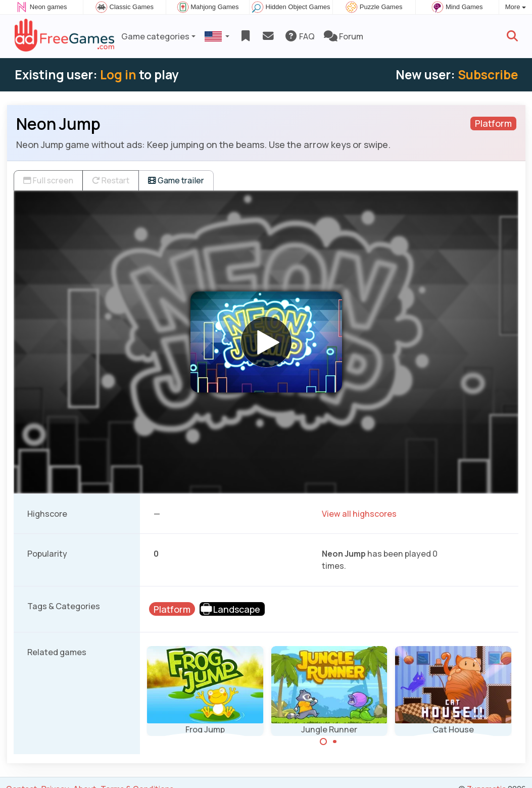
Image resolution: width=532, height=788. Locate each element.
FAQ (299, 36)
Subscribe (488, 75)
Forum (344, 36)
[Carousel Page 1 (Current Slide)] (323, 742)
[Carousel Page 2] (335, 742)
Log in (118, 75)
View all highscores (359, 514)
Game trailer (176, 180)
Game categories (155, 36)
